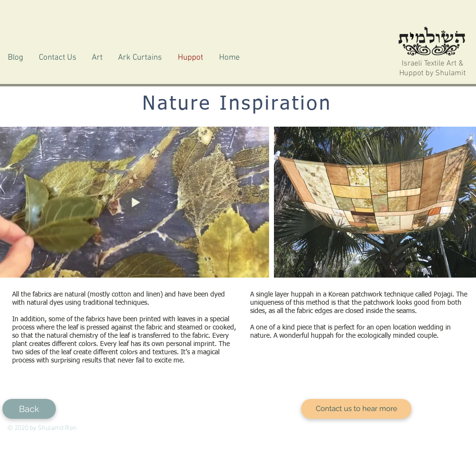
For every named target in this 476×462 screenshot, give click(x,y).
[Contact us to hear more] (356, 409)
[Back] (29, 409)
